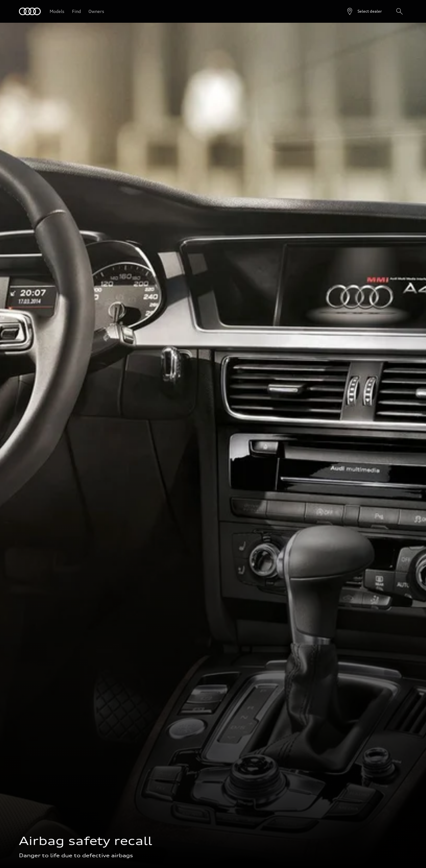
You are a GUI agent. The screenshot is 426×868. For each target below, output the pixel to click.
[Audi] (30, 11)
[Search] (399, 11)
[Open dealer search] (364, 11)
